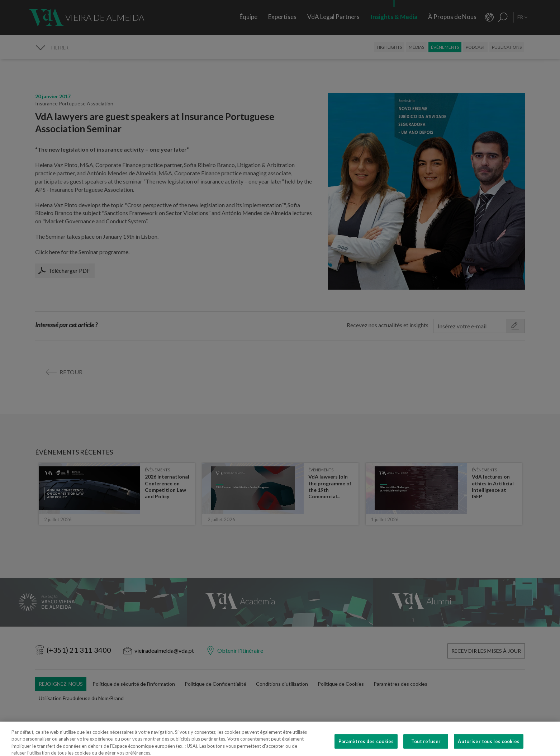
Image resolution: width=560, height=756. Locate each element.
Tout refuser (426, 747)
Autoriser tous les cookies (488, 747)
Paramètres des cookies (366, 747)
